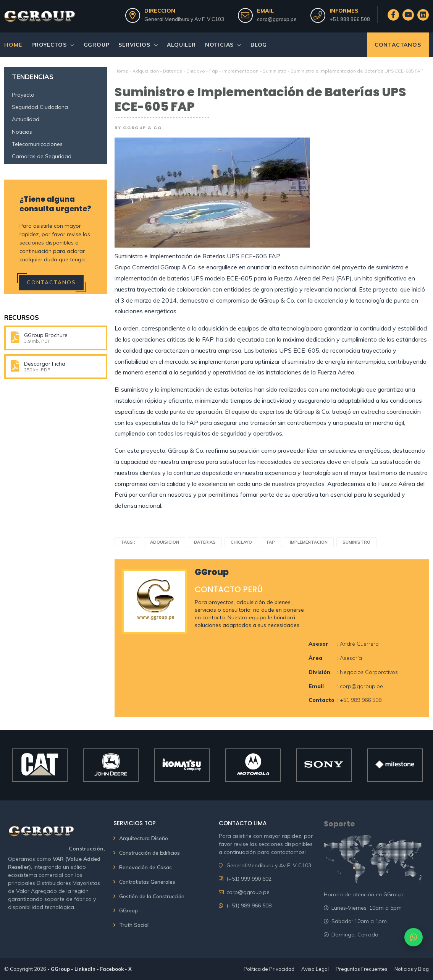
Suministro (275, 71)
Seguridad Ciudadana (40, 107)
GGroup (97, 45)
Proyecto (23, 95)
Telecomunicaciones (37, 144)
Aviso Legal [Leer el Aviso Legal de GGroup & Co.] (315, 969)
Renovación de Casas (145, 867)
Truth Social (134, 925)
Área (315, 658)
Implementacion (240, 71)
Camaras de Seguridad (42, 156)
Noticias (219, 45)
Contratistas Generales (147, 882)
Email (316, 686)
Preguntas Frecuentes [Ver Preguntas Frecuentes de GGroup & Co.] (362, 969)
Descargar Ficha (45, 364)
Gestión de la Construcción (152, 896)
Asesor (318, 644)
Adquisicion (146, 71)
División (319, 672)
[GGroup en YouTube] (408, 15)
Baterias (173, 71)
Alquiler (181, 45)
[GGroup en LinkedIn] (423, 15)
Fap (214, 71)
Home (13, 45)
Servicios (134, 45)
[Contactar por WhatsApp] (414, 937)
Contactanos (398, 45)
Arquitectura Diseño (144, 838)
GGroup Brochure (46, 335)
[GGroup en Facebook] (393, 15)
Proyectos (49, 45)
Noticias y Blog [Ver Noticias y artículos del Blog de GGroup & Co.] (412, 969)
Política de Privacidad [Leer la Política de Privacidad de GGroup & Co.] (269, 969)
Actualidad (26, 119)
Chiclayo (196, 71)
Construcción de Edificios (149, 853)
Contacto (322, 700)
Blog (259, 45)
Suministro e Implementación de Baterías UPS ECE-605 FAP (260, 100)
